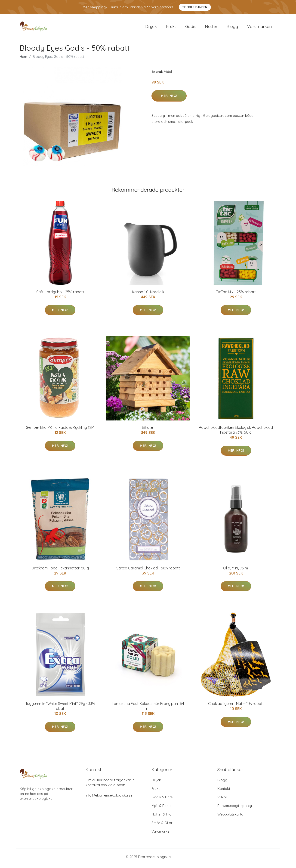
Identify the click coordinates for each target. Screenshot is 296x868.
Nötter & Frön (162, 817)
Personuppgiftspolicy (235, 809)
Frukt (171, 28)
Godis (190, 28)
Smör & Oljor (162, 826)
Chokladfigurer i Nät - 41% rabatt (236, 707)
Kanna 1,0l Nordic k (148, 295)
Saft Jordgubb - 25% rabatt (60, 295)
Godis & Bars (162, 800)
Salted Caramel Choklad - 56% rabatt (148, 571)
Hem (23, 60)
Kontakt (224, 792)
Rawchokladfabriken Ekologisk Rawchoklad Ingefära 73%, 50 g (236, 433)
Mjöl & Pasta (162, 809)
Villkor (222, 800)
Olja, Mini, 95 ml (236, 571)
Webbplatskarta (230, 817)
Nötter (211, 28)
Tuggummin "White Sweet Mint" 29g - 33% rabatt (60, 709)
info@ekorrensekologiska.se (109, 798)
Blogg (232, 28)
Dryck (151, 28)
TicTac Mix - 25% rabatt (236, 295)
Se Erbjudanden (195, 7)
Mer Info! (169, 99)
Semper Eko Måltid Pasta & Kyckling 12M (60, 431)
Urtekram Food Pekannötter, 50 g (60, 571)
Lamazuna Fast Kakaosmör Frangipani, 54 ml (148, 709)
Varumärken (259, 28)
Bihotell (148, 431)
